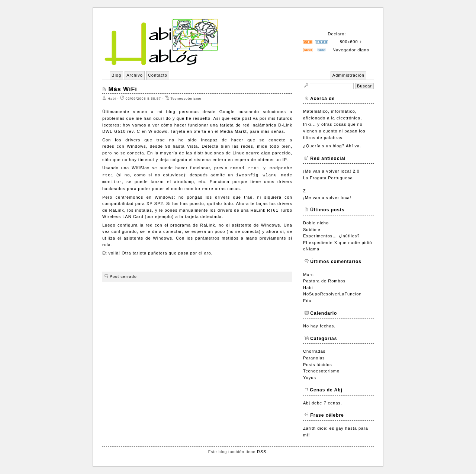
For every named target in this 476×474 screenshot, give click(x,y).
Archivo (135, 75)
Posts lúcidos (318, 365)
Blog (116, 75)
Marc (308, 275)
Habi (308, 288)
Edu (307, 301)
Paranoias (314, 358)
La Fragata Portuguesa (328, 178)
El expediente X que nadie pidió (338, 243)
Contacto (158, 75)
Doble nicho (316, 223)
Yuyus (310, 378)
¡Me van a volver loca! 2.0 (331, 171)
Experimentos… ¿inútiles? (331, 236)
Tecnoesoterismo (321, 371)
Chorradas (314, 351)
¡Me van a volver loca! (327, 198)
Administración (348, 75)
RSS (262, 452)
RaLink (117, 210)
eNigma (311, 249)
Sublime (312, 230)
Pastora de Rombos (324, 281)
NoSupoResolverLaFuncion (332, 294)
